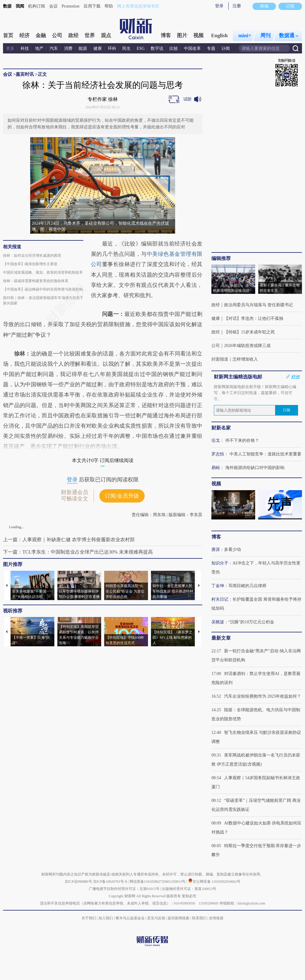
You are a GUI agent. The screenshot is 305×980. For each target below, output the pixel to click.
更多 (10, 48)
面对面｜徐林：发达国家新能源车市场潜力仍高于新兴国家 (43, 300)
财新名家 (221, 428)
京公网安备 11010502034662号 (214, 882)
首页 (8, 35)
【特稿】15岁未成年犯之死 (249, 332)
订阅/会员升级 (122, 496)
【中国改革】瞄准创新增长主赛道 (30, 264)
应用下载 (92, 6)
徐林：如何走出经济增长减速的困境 (32, 255)
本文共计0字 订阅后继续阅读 (103, 460)
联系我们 (199, 918)
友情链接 (216, 918)
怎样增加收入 (245, 359)
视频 (198, 35)
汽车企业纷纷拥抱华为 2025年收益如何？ (263, 696)
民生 (127, 48)
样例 (295, 377)
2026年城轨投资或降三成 (247, 346)
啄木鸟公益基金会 (131, 918)
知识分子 (220, 563)
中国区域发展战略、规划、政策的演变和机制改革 (43, 272)
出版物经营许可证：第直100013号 (189, 889)
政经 (73, 35)
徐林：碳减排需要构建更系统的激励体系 (36, 281)
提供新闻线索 (178, 918)
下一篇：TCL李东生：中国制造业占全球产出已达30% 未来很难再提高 (78, 552)
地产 (39, 48)
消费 (68, 48)
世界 (90, 35)
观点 (106, 35)
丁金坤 (218, 586)
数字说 (157, 48)
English (219, 35)
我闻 (20, 6)
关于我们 (89, 918)
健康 (98, 48)
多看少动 (233, 549)
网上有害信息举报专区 (138, 6)
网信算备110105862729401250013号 (158, 882)
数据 (7, 6)
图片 (182, 35)
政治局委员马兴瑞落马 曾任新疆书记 (258, 305)
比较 (174, 48)
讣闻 (226, 48)
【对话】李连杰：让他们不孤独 (254, 318)
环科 (112, 48)
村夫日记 (220, 599)
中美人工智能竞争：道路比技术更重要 (265, 454)
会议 (53, 6)
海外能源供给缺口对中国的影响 (255, 468)
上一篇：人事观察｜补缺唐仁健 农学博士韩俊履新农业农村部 (69, 540)
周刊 (265, 35)
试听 (188, 99)
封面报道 (220, 359)
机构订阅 (37, 6)
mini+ (245, 35)
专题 (211, 48)
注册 (237, 6)
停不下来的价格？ (242, 440)
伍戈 (216, 440)
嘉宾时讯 (25, 74)
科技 (25, 48)
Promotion (71, 6)
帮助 (109, 6)
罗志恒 (218, 454)
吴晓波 (218, 622)
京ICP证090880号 (78, 882)
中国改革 (192, 48)
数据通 (289, 35)
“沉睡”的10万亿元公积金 (251, 622)
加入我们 (106, 918)
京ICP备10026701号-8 (111, 882)
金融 (41, 35)
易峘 (216, 468)
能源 (83, 48)
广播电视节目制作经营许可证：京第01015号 (124, 889)
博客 (166, 35)
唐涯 (216, 549)
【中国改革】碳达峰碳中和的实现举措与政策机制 (43, 289)
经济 (24, 35)
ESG (141, 48)
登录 (219, 6)
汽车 (54, 48)
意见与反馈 (156, 918)
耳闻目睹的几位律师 (247, 586)
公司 (57, 35)
